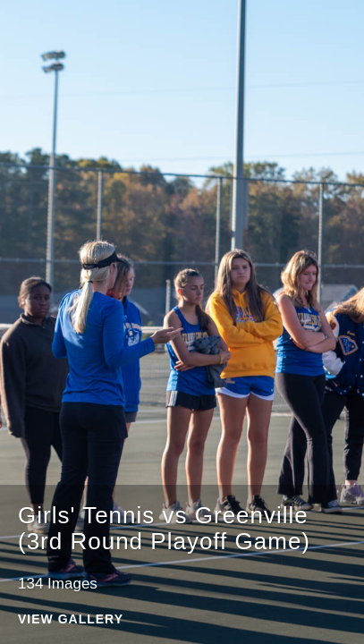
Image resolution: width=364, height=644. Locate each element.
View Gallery (71, 619)
